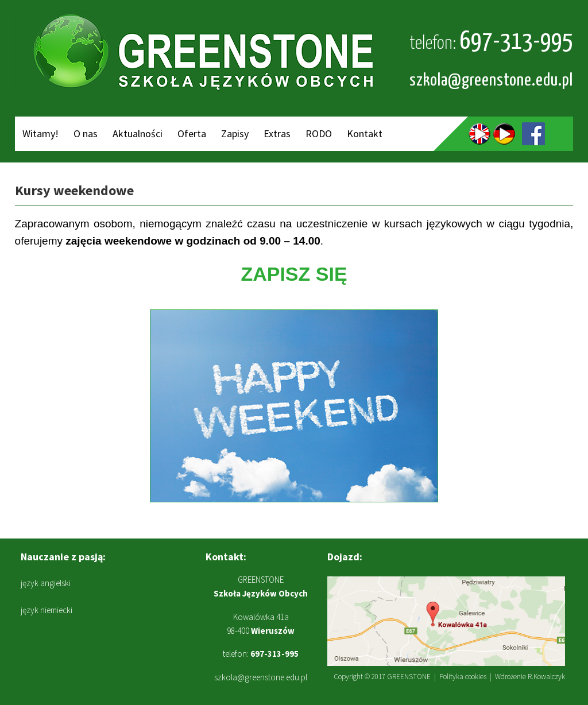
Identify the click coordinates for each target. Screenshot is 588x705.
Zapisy (235, 133)
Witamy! (40, 133)
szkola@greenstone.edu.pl (491, 80)
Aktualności (138, 133)
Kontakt (365, 133)
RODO (319, 133)
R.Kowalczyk (546, 677)
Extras (277, 133)
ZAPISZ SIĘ (294, 274)
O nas (86, 133)
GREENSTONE (409, 677)
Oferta (192, 133)
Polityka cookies (463, 677)
